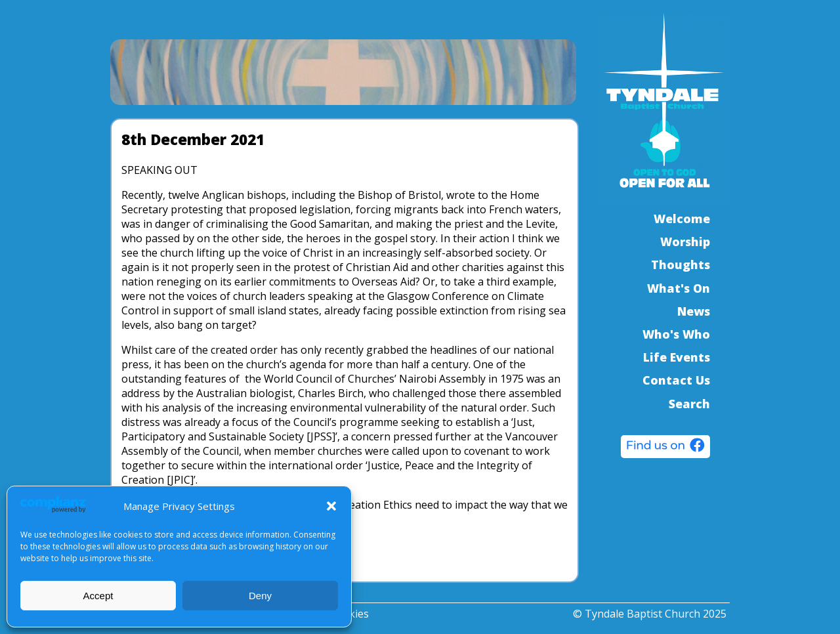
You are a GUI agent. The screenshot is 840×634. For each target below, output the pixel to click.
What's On (679, 288)
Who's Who (676, 334)
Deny (260, 596)
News (694, 311)
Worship (685, 242)
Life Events (677, 357)
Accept (98, 596)
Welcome (682, 219)
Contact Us (676, 380)
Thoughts (681, 264)
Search (689, 404)
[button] (331, 506)
